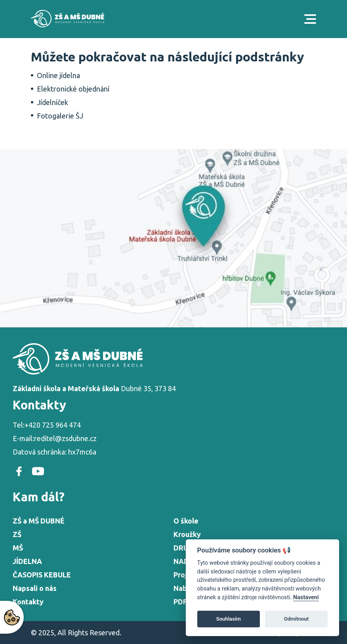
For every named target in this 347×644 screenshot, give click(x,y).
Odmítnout (296, 619)
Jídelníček (52, 102)
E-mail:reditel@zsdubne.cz (55, 438)
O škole (186, 521)
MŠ (18, 548)
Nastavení (306, 597)
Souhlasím (229, 619)
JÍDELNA (27, 561)
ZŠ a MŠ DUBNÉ (39, 521)
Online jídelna (58, 75)
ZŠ (17, 534)
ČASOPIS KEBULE (42, 575)
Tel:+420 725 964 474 (47, 425)
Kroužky (187, 534)
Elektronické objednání (73, 89)
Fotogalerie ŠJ (60, 116)
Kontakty (28, 602)
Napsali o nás (35, 588)
